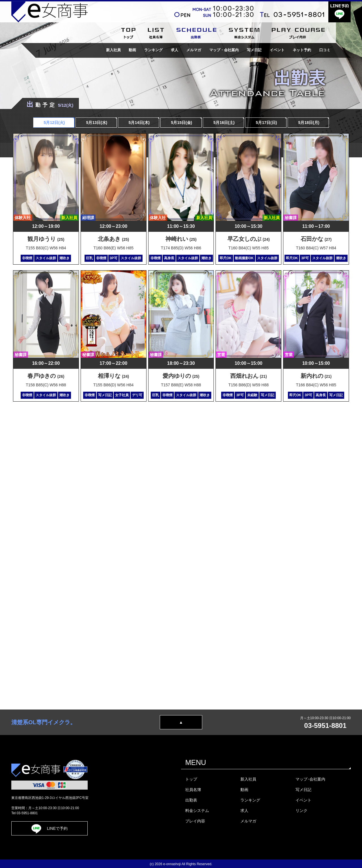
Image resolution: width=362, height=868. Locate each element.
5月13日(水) (96, 123)
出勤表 (191, 800)
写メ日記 (254, 50)
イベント (277, 50)
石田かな (316, 239)
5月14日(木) (139, 123)
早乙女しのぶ (249, 239)
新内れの (316, 376)
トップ (191, 779)
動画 (132, 50)
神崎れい (181, 239)
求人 (174, 50)
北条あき (113, 239)
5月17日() (266, 123)
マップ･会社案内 (310, 779)
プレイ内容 (195, 821)
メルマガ (194, 50)
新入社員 (113, 50)
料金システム (197, 811)
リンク (301, 811)
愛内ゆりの (181, 376)
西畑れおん (249, 376)
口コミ (325, 50)
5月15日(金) (181, 123)
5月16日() (224, 123)
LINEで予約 (49, 828)
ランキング (153, 50)
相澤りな (113, 376)
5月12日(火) (54, 123)
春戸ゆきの (46, 376)
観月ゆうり (46, 239)
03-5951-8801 (325, 726)
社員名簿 (193, 790)
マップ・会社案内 (224, 50)
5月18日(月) (308, 123)
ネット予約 (302, 50)
